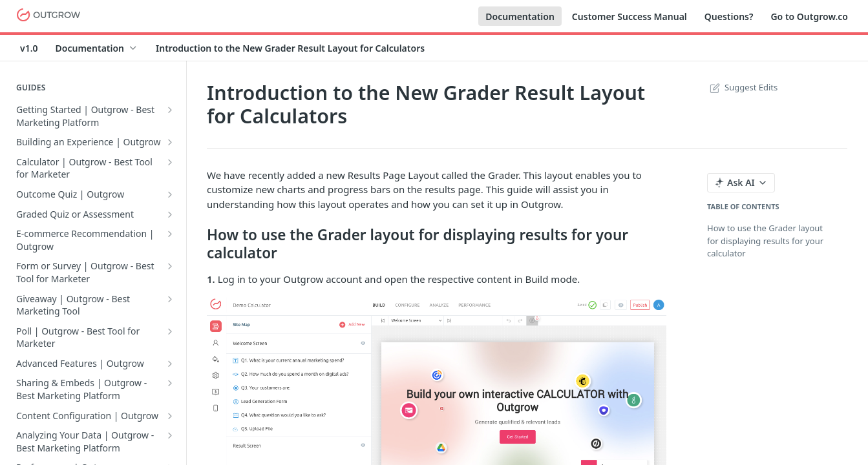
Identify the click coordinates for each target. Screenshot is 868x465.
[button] (437, 402)
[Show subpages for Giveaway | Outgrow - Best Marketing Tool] (170, 299)
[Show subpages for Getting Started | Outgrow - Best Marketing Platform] (170, 110)
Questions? (729, 16)
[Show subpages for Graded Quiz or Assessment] (170, 214)
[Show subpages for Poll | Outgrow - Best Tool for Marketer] (170, 331)
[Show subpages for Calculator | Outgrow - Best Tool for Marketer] (170, 162)
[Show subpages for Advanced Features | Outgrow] (170, 364)
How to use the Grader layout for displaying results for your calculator (765, 241)
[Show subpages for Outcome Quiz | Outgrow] (170, 194)
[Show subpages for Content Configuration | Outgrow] (170, 416)
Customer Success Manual (630, 16)
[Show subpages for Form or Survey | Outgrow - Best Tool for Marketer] (170, 266)
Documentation (520, 16)
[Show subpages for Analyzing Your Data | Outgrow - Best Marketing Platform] (170, 435)
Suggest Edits (742, 87)
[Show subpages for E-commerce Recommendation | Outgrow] (170, 234)
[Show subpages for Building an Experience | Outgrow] (170, 142)
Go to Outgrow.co (809, 16)
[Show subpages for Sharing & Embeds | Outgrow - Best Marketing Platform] (170, 383)
